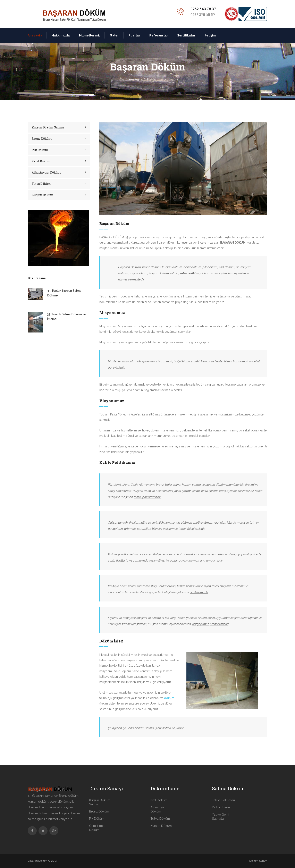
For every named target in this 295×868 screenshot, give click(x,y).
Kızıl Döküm (41, 161)
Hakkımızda (61, 35)
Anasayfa (35, 35)
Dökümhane (221, 807)
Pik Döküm (40, 150)
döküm (169, 698)
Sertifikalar (186, 35)
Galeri (115, 35)
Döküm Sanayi (258, 861)
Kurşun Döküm (43, 195)
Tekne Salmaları (223, 800)
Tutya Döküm (41, 184)
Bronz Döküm (42, 139)
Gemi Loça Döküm (97, 828)
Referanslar (159, 35)
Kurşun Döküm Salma (48, 127)
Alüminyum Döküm (46, 172)
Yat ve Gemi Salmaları (221, 817)
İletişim (210, 35)
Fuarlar (134, 35)
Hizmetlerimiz (90, 35)
